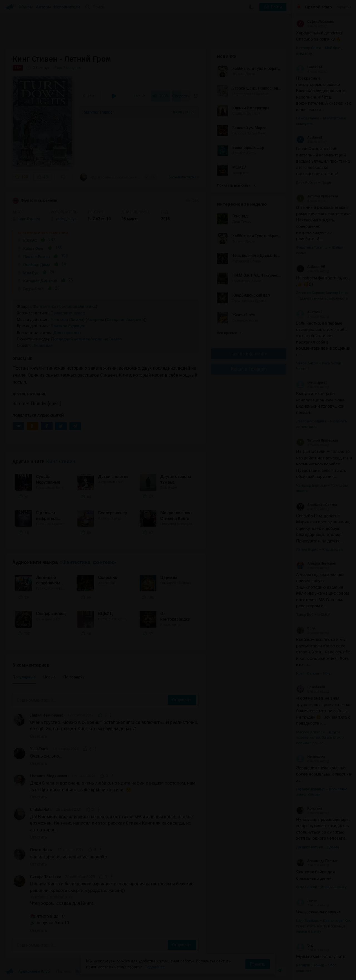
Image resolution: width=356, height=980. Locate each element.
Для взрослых (67, 333)
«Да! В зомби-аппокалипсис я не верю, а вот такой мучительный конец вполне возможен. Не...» (110, 177)
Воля (306, 628)
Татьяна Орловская (317, 196)
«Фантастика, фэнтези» (88, 562)
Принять (258, 964)
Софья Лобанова (315, 22)
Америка (96, 320)
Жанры (26, 7)
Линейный (43, 346)
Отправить (182, 700)
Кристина (309, 808)
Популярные (24, 677)
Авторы (44, 7)
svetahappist (311, 383)
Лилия (307, 901)
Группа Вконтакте (249, 354)
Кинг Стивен (61, 462)
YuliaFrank (39, 749)
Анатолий (309, 312)
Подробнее (155, 967)
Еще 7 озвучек (68, 68)
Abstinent (309, 138)
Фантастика (44, 307)
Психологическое (68, 313)
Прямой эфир (318, 7)
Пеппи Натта (42, 850)
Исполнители (67, 7)
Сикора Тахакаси (45, 877)
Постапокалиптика (77, 307)
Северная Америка (125, 320)
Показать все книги (236, 185)
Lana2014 (309, 67)
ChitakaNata (41, 810)
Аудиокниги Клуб (28, 972)
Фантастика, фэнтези (35, 201)
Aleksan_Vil (311, 267)
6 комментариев (184, 177)
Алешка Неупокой (316, 563)
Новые (50, 677)
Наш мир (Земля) (68, 320)
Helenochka (311, 757)
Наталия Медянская (49, 776)
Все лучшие (229, 333)
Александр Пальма (317, 861)
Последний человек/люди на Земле (86, 339)
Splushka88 (311, 687)
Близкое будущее (68, 326)
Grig (305, 945)
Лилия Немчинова (47, 715)
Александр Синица (317, 505)
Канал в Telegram (249, 369)
